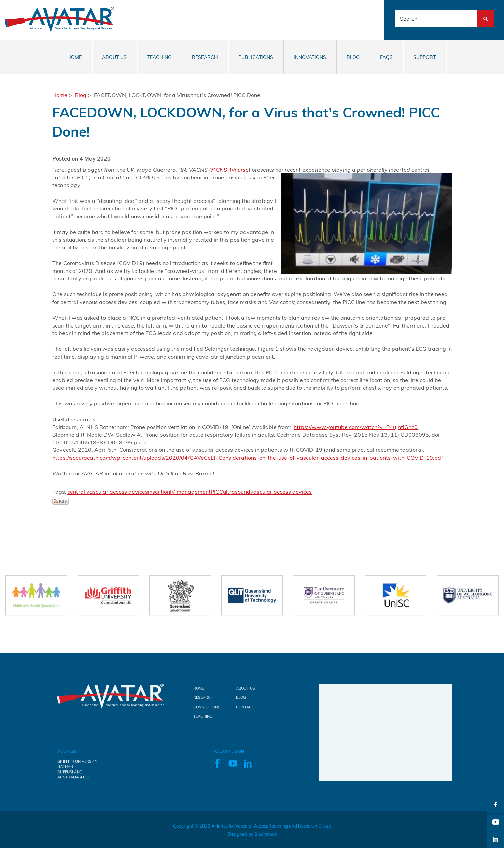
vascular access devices (281, 492)
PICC (217, 492)
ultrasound (237, 492)
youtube (495, 822)
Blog (353, 57)
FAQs (386, 57)
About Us (114, 57)
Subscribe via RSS (60, 501)
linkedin (495, 839)
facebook (495, 805)
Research (205, 57)
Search (485, 14)
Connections (207, 711)
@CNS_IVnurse (230, 170)
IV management (190, 492)
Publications (256, 57)
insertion (159, 492)
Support (424, 57)
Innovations (310, 57)
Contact (245, 711)
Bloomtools (265, 838)
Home (74, 57)
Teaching (159, 57)
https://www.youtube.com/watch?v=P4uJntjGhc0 (356, 427)
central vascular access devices (108, 492)
